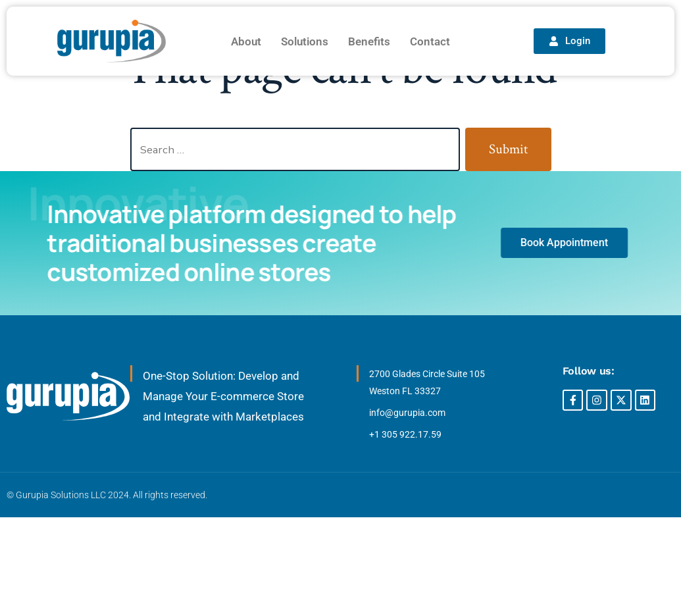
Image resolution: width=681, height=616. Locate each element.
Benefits (369, 41)
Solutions (305, 41)
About (246, 41)
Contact (430, 41)
